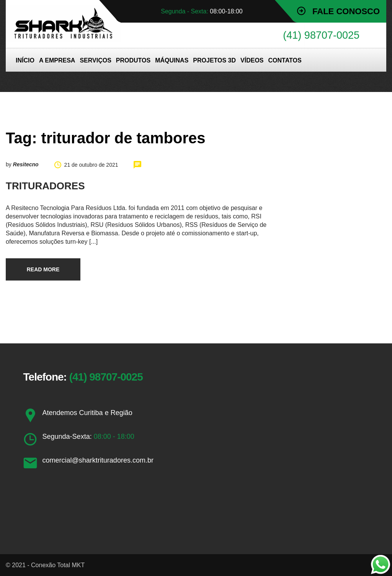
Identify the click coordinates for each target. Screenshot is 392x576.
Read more (43, 269)
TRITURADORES (45, 186)
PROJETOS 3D (214, 60)
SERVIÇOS (95, 60)
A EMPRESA (57, 60)
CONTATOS (285, 60)
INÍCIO (25, 60)
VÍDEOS (252, 60)
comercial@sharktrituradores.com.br (98, 460)
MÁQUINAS (172, 60)
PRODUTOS (133, 60)
